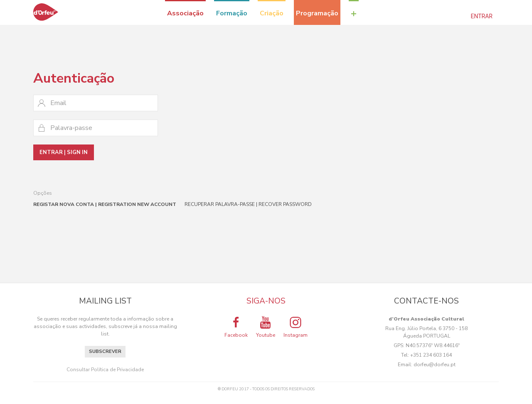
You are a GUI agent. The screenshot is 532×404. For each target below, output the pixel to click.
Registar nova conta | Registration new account (105, 204)
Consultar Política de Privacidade (105, 370)
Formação (232, 13)
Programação (317, 13)
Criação (272, 13)
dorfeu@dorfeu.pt (435, 365)
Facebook (236, 327)
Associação (185, 13)
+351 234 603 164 (431, 355)
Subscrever (105, 351)
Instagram (296, 327)
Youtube (266, 327)
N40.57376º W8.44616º (433, 345)
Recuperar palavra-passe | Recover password (248, 204)
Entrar (482, 16)
